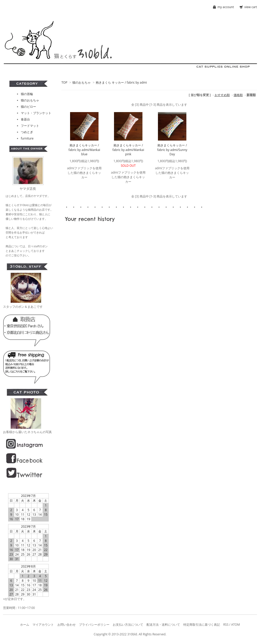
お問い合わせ (67, 625)
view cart (251, 7)
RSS (226, 625)
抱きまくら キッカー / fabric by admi (121, 82)
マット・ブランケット (36, 113)
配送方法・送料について (163, 625)
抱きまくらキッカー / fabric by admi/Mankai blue (84, 150)
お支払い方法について (128, 625)
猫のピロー (28, 107)
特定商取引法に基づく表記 (202, 625)
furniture (27, 138)
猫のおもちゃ (82, 82)
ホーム (25, 625)
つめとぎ (27, 132)
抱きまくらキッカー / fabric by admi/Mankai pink (128, 150)
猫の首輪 (27, 94)
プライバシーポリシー (94, 625)
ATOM (235, 625)
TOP (64, 82)
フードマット (30, 126)
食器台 (25, 119)
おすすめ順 (222, 95)
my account (226, 7)
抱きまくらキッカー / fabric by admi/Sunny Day (172, 150)
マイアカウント (43, 625)
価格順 (238, 95)
